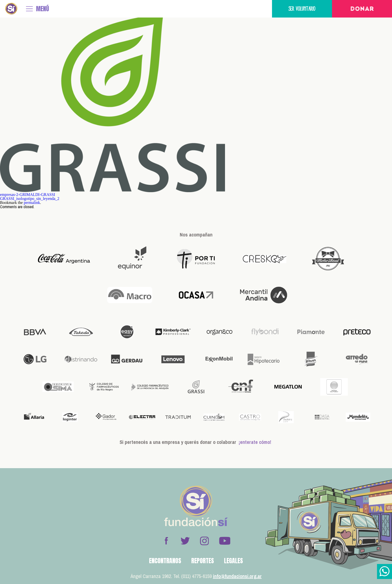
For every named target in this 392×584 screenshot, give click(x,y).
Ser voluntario (302, 9)
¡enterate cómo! (255, 442)
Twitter (185, 541)
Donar (362, 9)
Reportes (203, 561)
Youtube (224, 541)
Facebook (166, 541)
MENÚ (42, 9)
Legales (233, 561)
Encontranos (165, 561)
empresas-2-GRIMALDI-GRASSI (27, 195)
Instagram (204, 541)
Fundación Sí (11, 9)
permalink (32, 203)
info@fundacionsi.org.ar (237, 576)
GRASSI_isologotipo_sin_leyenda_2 (30, 199)
